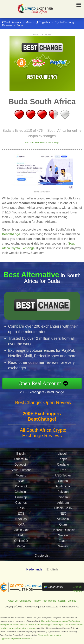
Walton (63, 539)
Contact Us (25, 601)
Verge (21, 550)
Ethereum (21, 463)
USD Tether (63, 479)
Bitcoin (21, 458)
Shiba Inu (63, 501)
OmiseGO (21, 545)
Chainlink (21, 496)
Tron (63, 474)
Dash (21, 512)
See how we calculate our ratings (42, 143)
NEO (63, 517)
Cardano (63, 468)
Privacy (37, 601)
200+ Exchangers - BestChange (46, 391)
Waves (63, 550)
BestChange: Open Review (43, 406)
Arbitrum (63, 507)
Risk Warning (49, 601)
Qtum (63, 528)
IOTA (21, 528)
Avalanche (63, 490)
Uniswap (21, 501)
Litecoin (63, 458)
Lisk (21, 539)
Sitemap (72, 601)
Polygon (63, 496)
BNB (21, 485)
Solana (63, 485)
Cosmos (21, 507)
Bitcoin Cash (63, 512)
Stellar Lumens (21, 474)
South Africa (12, 22)
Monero (21, 479)
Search (62, 601)
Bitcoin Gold (21, 534)
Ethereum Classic (63, 534)
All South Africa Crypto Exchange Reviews (43, 437)
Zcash (63, 545)
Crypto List (42, 556)
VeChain (63, 523)
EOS (21, 517)
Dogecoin (21, 468)
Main (29, 22)
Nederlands (34, 569)
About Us (13, 601)
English (43, 22)
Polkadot (21, 490)
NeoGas (21, 523)
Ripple (63, 463)
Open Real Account (44, 383)
